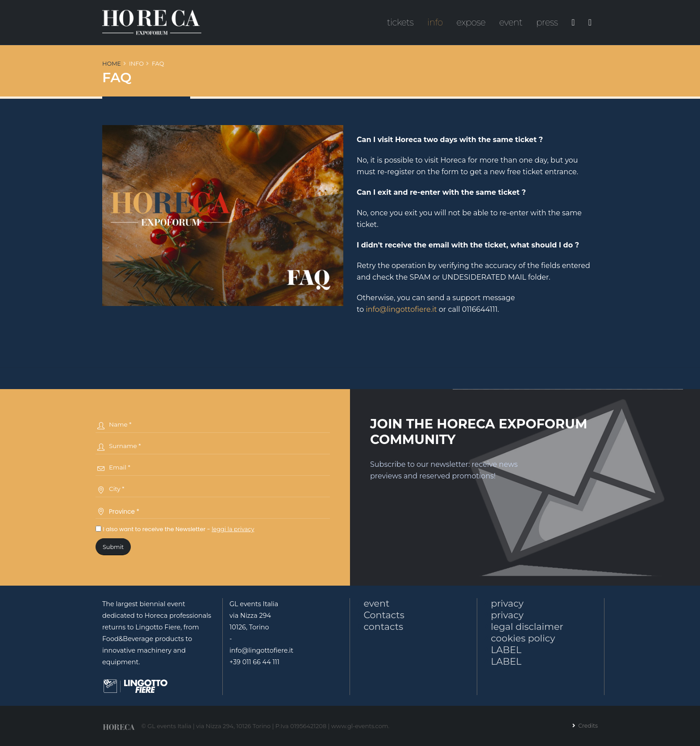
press (547, 22)
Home (112, 64)
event (511, 22)
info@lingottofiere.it (401, 309)
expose (471, 22)
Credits (587, 725)
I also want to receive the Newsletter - (175, 529)
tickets (400, 22)
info (435, 22)
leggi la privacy (233, 529)
